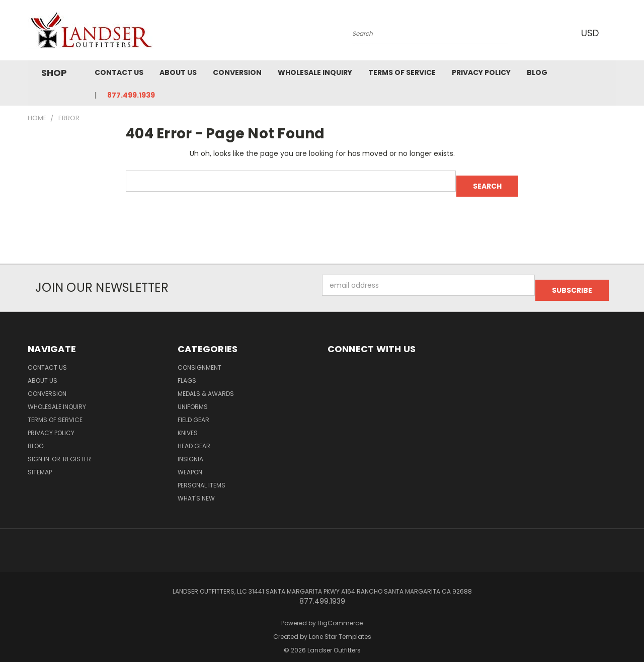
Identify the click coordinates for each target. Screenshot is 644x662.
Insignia (190, 449)
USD (588, 33)
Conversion (237, 72)
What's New (196, 488)
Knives (188, 423)
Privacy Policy (481, 72)
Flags (187, 370)
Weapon (190, 462)
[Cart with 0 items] (614, 33)
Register (77, 449)
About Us (178, 72)
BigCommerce (340, 613)
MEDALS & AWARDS (206, 384)
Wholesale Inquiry (315, 72)
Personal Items (202, 475)
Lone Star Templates (340, 627)
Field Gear (193, 410)
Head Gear (194, 436)
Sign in (39, 449)
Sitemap (40, 462)
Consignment (199, 357)
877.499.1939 (131, 95)
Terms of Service (402, 72)
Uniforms (193, 397)
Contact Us (119, 72)
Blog (537, 72)
